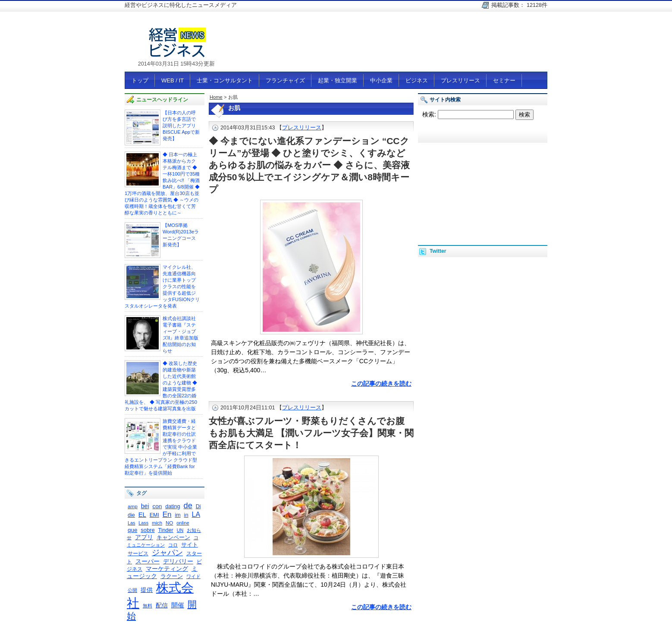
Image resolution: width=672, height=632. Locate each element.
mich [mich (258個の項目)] (157, 523)
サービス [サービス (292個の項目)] (138, 553)
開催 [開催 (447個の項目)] (178, 605)
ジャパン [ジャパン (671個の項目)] (167, 553)
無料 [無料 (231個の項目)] (148, 606)
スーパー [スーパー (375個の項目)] (148, 561)
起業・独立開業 (338, 80)
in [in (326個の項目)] (186, 515)
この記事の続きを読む (381, 384)
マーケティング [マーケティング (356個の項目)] (167, 569)
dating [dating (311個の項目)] (173, 506)
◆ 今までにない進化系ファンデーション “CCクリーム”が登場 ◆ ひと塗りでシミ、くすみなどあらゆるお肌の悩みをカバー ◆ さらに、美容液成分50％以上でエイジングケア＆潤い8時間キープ (309, 165)
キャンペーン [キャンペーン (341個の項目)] (173, 537)
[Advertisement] (390, 46)
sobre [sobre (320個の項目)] (148, 530)
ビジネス (417, 80)
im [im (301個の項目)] (177, 515)
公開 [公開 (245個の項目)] (132, 590)
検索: (429, 114)
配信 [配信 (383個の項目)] (162, 605)
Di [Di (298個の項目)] (198, 506)
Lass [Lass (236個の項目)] (143, 523)
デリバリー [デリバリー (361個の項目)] (178, 561)
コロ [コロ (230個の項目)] (173, 545)
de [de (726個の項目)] (188, 505)
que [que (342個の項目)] (132, 530)
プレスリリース (460, 80)
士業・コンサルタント (225, 80)
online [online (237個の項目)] (183, 523)
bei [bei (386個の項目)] (145, 506)
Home (216, 97)
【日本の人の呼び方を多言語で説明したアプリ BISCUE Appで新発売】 (181, 126)
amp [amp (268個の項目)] (133, 506)
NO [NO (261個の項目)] (169, 523)
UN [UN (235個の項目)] (180, 530)
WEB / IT (173, 80)
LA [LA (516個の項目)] (196, 514)
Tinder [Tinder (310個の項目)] (165, 530)
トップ (140, 80)
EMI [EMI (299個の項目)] (154, 515)
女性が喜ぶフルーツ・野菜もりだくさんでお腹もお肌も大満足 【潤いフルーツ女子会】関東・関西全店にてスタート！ (311, 433)
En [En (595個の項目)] (167, 514)
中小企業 (381, 80)
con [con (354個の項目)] (157, 506)
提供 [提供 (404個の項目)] (147, 590)
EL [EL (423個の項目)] (142, 515)
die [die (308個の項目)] (131, 515)
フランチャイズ (285, 80)
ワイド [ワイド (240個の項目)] (193, 576)
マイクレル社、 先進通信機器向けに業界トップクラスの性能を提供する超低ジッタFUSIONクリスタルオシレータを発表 (162, 286)
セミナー (504, 80)
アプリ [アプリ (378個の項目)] (144, 537)
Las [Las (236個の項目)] (131, 523)
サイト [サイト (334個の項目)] (190, 545)
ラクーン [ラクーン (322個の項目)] (172, 576)
